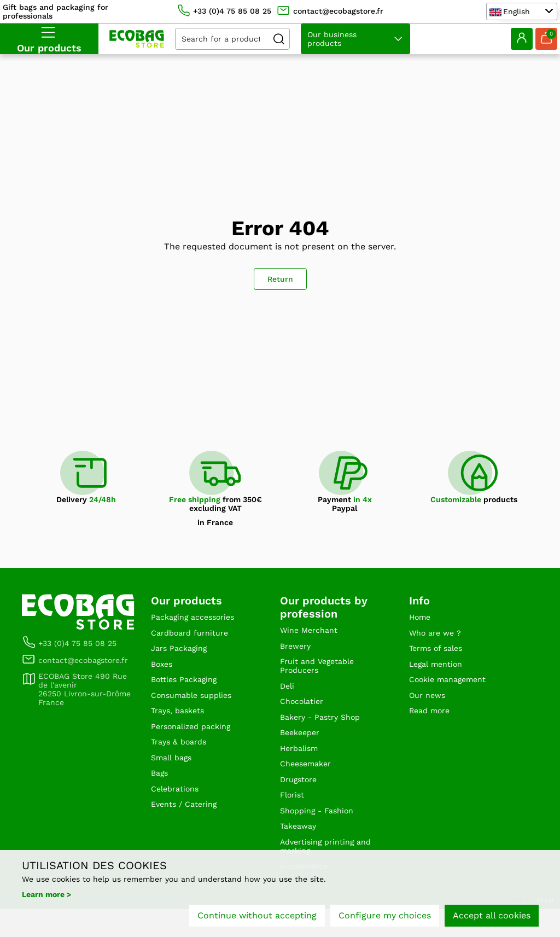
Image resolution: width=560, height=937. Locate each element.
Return (280, 279)
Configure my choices (385, 919)
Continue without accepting (257, 919)
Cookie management (453, 687)
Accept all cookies (492, 919)
